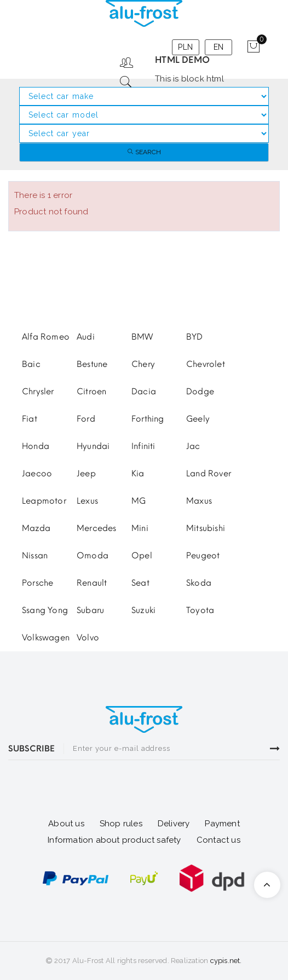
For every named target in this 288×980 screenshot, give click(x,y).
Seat (140, 583)
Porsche (38, 583)
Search (144, 152)
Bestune (92, 364)
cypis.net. (226, 961)
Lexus (87, 501)
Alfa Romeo (46, 337)
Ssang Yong (45, 610)
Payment (222, 824)
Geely (198, 419)
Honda (36, 446)
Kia (138, 474)
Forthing (148, 419)
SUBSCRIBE (31, 749)
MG (139, 501)
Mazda (36, 528)
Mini (140, 528)
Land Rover (209, 474)
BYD (195, 337)
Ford (86, 419)
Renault (92, 583)
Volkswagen (46, 638)
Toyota (200, 610)
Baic (31, 364)
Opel (142, 556)
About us (66, 824)
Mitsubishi (206, 528)
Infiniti (143, 446)
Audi (86, 337)
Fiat (30, 419)
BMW (142, 337)
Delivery (174, 824)
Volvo (88, 638)
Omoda (93, 556)
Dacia (144, 392)
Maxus (199, 501)
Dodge (200, 392)
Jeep (86, 474)
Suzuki (143, 610)
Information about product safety (114, 840)
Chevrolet (206, 364)
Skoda (199, 583)
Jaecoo (37, 474)
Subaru (90, 610)
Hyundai (93, 446)
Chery (143, 364)
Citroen (91, 392)
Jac (193, 446)
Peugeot (203, 556)
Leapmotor (44, 501)
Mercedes (97, 528)
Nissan (35, 556)
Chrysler (38, 392)
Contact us (218, 840)
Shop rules (121, 824)
